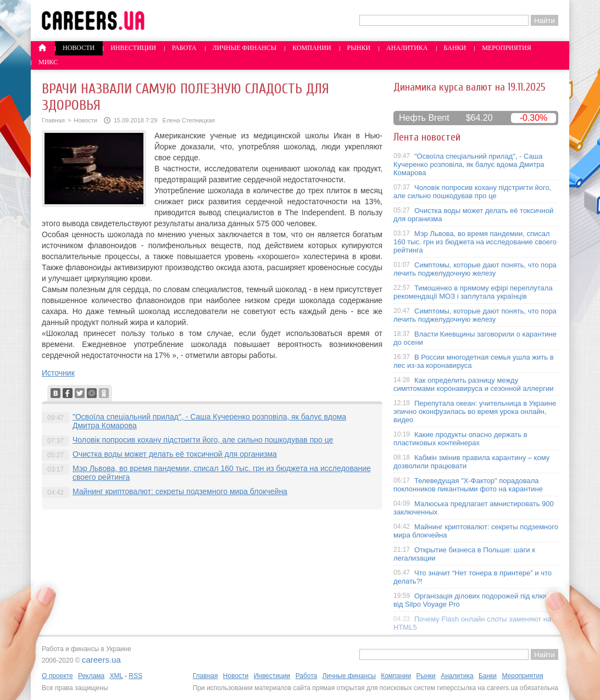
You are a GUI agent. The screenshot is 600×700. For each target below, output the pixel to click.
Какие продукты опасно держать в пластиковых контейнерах (460, 439)
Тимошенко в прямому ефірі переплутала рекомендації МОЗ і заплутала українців (473, 292)
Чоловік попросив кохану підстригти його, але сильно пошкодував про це (203, 440)
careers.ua (101, 660)
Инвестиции (133, 48)
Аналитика (407, 48)
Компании (312, 48)
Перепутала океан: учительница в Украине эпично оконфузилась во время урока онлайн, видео (475, 411)
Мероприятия (507, 48)
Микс (48, 62)
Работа (184, 48)
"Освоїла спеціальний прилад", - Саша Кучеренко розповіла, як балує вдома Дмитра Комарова (469, 164)
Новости (79, 48)
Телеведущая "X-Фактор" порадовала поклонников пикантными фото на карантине (468, 485)
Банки (455, 48)
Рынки (359, 48)
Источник (58, 373)
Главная (53, 120)
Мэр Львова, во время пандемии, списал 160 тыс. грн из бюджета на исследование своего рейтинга (475, 242)
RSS (135, 676)
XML (116, 676)
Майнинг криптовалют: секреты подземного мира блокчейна (180, 491)
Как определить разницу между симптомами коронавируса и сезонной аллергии (474, 384)
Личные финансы (245, 48)
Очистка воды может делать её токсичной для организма (175, 454)
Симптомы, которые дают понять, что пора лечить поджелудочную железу (475, 269)
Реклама (91, 676)
